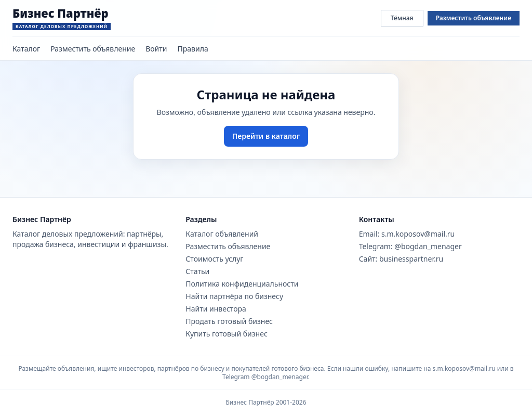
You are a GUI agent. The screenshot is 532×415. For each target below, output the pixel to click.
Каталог (26, 49)
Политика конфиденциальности (242, 284)
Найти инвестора (216, 309)
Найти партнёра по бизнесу (234, 296)
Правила (193, 49)
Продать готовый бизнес (229, 321)
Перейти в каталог (266, 136)
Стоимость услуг (214, 259)
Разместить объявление (474, 18)
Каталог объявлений (222, 234)
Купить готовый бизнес (227, 334)
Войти (156, 49)
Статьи (197, 271)
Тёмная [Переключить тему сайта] (402, 18)
